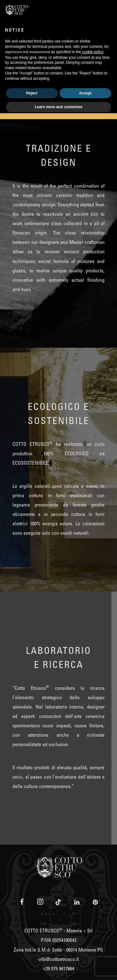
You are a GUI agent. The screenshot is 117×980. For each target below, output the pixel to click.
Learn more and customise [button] (58, 107)
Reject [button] (32, 93)
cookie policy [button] (93, 52)
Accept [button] (85, 93)
